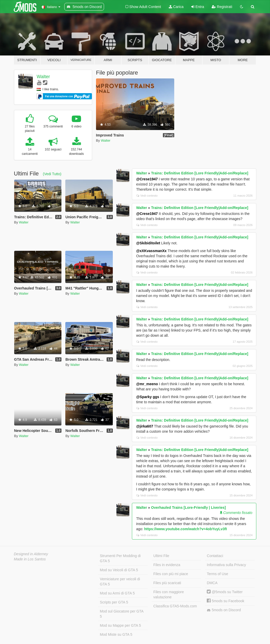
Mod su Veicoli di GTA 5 (119, 570)
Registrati (222, 7)
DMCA (212, 583)
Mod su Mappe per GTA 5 (120, 625)
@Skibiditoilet (148, 243)
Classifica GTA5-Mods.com (175, 606)
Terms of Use (217, 574)
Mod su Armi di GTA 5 (117, 593)
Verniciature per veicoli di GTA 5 (120, 582)
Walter (43, 77)
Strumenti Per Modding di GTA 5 (120, 558)
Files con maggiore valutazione (169, 594)
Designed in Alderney (31, 554)
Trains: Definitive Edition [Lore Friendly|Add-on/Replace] (200, 173)
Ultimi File (161, 556)
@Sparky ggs (148, 397)
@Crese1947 (147, 179)
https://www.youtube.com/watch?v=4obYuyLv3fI (186, 529)
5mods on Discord (224, 610)
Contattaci (215, 556)
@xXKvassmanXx (151, 251)
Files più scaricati (167, 583)
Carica (176, 7)
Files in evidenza (167, 565)
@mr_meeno (147, 384)
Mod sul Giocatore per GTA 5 (122, 614)
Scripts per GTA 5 (114, 602)
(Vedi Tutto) (52, 174)
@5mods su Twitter (225, 592)
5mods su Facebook (225, 601)
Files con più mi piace (171, 574)
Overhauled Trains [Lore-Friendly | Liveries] (188, 508)
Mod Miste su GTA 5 (116, 634)
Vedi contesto (147, 196)
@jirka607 (145, 426)
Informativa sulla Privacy (226, 565)
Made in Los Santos (30, 559)
